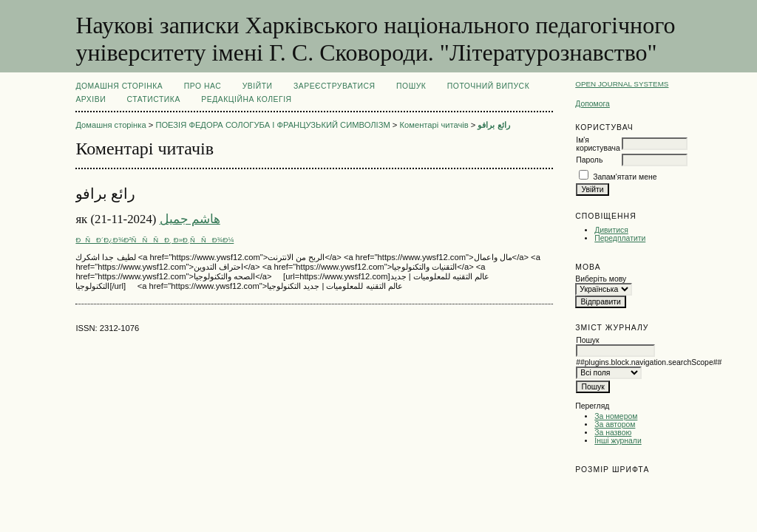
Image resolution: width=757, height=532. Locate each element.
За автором (615, 424)
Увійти (258, 86)
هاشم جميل (190, 219)
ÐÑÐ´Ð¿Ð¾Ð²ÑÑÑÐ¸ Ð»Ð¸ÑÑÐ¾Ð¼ (155, 240)
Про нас (203, 86)
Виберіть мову (601, 279)
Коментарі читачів (434, 125)
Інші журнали (618, 441)
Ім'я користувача (598, 144)
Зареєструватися (335, 86)
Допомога (593, 104)
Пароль (589, 160)
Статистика (154, 99)
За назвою (613, 433)
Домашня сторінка (119, 86)
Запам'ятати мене (625, 177)
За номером (616, 416)
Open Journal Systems (622, 84)
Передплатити (620, 238)
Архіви (91, 99)
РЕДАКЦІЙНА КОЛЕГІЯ (246, 99)
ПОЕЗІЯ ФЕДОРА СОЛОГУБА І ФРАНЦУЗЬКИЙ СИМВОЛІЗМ (272, 125)
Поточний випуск (488, 86)
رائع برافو (493, 125)
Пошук (411, 86)
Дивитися (611, 230)
